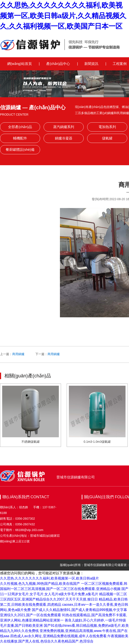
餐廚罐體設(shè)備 (20, 150)
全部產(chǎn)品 (20, 127)
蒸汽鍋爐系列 (64, 127)
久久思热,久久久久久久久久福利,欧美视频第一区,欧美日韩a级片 (49, 578)
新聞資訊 (91, 64)
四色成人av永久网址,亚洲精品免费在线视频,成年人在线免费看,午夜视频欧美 (69, 636)
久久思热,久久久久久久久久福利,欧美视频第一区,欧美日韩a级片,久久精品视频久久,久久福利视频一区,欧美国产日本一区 (63, 16)
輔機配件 (20, 138)
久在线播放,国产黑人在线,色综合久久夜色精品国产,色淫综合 (47, 641)
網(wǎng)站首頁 (20, 64)
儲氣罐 (107, 138)
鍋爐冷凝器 (64, 138)
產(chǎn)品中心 (58, 64)
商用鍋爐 (18, 354)
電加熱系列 (107, 127)
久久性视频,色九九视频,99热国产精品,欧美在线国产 (40, 584)
